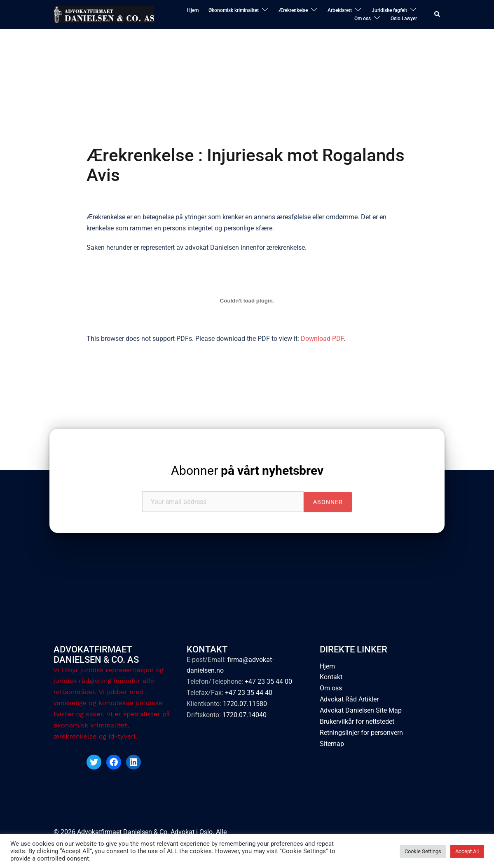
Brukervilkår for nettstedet (357, 721)
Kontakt (331, 677)
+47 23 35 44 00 (268, 681)
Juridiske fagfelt (389, 10)
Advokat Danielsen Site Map (361, 710)
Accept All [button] (467, 851)
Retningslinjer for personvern (361, 733)
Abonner (247, 470)
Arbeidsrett (340, 10)
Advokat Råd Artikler (349, 699)
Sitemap (332, 744)
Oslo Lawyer (404, 19)
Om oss (363, 19)
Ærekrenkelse (293, 10)
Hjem (193, 10)
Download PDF (322, 339)
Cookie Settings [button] (423, 851)
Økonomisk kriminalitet (234, 10)
